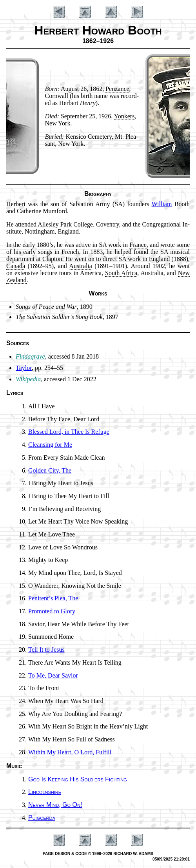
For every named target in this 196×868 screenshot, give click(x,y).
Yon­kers (124, 116)
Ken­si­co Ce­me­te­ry (89, 137)
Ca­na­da (16, 266)
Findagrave (30, 356)
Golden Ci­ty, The (50, 470)
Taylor (24, 368)
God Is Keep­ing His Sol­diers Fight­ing (78, 779)
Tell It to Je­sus (46, 650)
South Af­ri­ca (121, 273)
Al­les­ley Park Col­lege (65, 224)
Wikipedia (28, 379)
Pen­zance (117, 89)
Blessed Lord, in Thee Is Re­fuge (69, 432)
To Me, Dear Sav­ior (53, 675)
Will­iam (162, 204)
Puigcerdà (42, 818)
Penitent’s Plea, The (53, 598)
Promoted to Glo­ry (52, 611)
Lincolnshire (45, 792)
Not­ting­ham (40, 231)
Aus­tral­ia (81, 266)
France (138, 245)
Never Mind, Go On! (55, 805)
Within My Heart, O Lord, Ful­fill (70, 752)
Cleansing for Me (50, 445)
